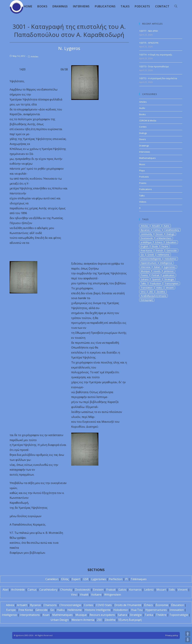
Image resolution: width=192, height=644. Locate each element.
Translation (147, 288)
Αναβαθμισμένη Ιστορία (153, 296)
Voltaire (96, 595)
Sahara (145, 279)
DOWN (188, 640)
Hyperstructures (156, 610)
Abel (5, 590)
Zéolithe (110, 620)
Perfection (116, 579)
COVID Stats (104, 605)
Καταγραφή (147, 300)
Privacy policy (172, 635)
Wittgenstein (113, 595)
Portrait (155, 275)
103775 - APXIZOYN (149, 43)
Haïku (61, 610)
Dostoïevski (83, 590)
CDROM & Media (148, 121)
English (145, 246)
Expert (76, 579)
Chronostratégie (70, 605)
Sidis (172, 590)
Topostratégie (179, 615)
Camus (157, 230)
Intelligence (166, 263)
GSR (86, 579)
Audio (142, 108)
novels (157, 271)
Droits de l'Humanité (128, 605)
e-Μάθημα (146, 242)
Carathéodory (48, 590)
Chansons (50, 605)
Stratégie (136, 615)
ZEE (151, 292)
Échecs (148, 605)
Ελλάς (65, 579)
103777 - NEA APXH (149, 31)
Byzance (145, 230)
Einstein (98, 590)
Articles (35, 57)
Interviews (145, 152)
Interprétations (30, 615)
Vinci (143, 292)
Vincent (170, 288)
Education (171, 242)
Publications (146, 189)
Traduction (155, 283)
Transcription (172, 283)
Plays (142, 170)
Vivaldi (84, 595)
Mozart (161, 590)
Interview (146, 267)
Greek (151, 255)
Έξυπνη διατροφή (130, 620)
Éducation (178, 605)
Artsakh (156, 226)
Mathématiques (62, 615)
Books (142, 114)
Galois (122, 590)
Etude (155, 246)
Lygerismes (99, 579)
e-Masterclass (164, 238)
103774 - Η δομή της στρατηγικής (156, 55)
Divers (143, 139)
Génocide (42, 610)
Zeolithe (161, 292)
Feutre (165, 246)
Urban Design (60, 620)
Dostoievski (147, 238)
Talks (142, 196)
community (146, 234)
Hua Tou (137, 610)
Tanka (149, 615)
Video (159, 288)
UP (188, 634)
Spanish (156, 279)
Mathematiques (147, 158)
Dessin (159, 234)
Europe (11, 610)
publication (169, 275)
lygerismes (170, 267)
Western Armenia (83, 620)
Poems (143, 183)
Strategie (169, 279)
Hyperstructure (149, 263)
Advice (10, 605)
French (159, 250)
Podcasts (144, 177)
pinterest (169, 271)
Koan (46, 615)
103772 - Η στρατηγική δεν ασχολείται (158, 78)
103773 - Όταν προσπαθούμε (154, 67)
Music (142, 164)
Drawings (144, 146)
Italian (157, 267)
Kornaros (135, 590)
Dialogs (143, 133)
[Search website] (176, 6)
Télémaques (139, 579)
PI (127, 579)
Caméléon (52, 579)
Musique (145, 271)
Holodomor (170, 259)
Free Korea (146, 250)
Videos (143, 202)
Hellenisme (163, 255)
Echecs (159, 242)
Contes (143, 127)
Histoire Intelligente (151, 259)
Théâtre (161, 615)
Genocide (172, 250)
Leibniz (149, 590)
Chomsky (66, 590)
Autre (166, 226)
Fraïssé (111, 590)
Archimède (18, 590)
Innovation (177, 610)
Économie (162, 605)
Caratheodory (172, 230)
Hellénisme (75, 610)
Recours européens (102, 615)
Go (142, 255)
